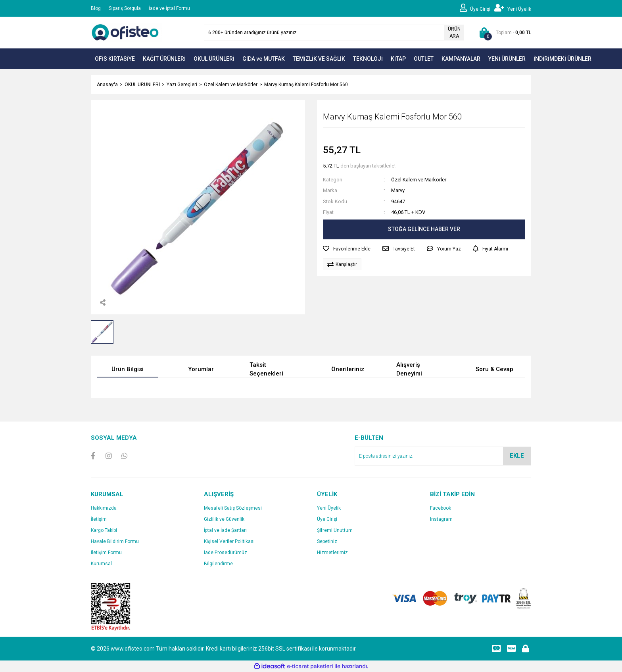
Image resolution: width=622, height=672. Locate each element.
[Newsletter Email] (443, 456)
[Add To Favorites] (347, 249)
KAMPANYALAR (461, 59)
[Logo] (127, 32)
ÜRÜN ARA (454, 33)
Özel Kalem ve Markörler (419, 180)
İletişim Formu (106, 553)
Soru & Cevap (494, 369)
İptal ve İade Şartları (225, 530)
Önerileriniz (348, 369)
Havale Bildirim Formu (115, 541)
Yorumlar (201, 369)
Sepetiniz (327, 541)
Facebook (441, 508)
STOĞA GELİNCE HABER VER (424, 229)
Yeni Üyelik (329, 508)
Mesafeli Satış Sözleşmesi (233, 508)
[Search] (334, 33)
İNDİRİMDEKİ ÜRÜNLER (562, 59)
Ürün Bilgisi (128, 369)
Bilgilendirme (218, 564)
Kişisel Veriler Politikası (229, 541)
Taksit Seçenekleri (266, 369)
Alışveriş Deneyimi (409, 369)
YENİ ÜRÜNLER (507, 59)
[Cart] (504, 33)
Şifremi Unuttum (335, 530)
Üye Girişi (327, 519)
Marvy (398, 190)
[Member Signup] (513, 8)
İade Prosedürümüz (226, 553)
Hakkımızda (104, 508)
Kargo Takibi (104, 530)
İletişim (99, 519)
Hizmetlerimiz (332, 553)
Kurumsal (101, 564)
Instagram (441, 519)
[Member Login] (477, 8)
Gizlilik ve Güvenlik (224, 519)
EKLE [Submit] (517, 456)
